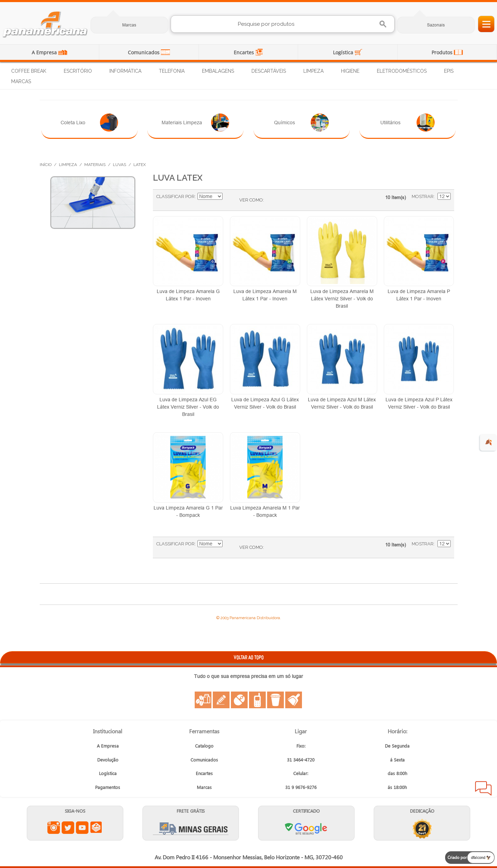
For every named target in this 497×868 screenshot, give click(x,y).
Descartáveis (269, 71)
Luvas (119, 165)
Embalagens (218, 71)
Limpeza (313, 71)
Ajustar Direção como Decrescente (229, 197)
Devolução (108, 760)
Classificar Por (176, 196)
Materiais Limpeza (196, 123)
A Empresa (45, 52)
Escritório (78, 71)
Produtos (443, 52)
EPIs (449, 71)
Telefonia (172, 71)
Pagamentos (108, 787)
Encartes (244, 52)
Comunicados (144, 52)
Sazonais (436, 25)
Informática (125, 71)
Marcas (129, 25)
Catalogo (204, 746)
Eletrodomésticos (402, 71)
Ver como (251, 200)
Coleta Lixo (89, 123)
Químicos (301, 123)
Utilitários (407, 123)
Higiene (350, 71)
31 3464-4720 (301, 760)
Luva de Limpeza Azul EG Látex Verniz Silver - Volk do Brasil (188, 407)
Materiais (95, 165)
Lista (283, 200)
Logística (344, 52)
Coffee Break (29, 71)
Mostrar (423, 196)
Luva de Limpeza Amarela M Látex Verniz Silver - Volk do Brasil (342, 299)
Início (46, 165)
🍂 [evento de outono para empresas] (488, 442)
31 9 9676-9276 (301, 787)
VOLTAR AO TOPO (249, 657)
